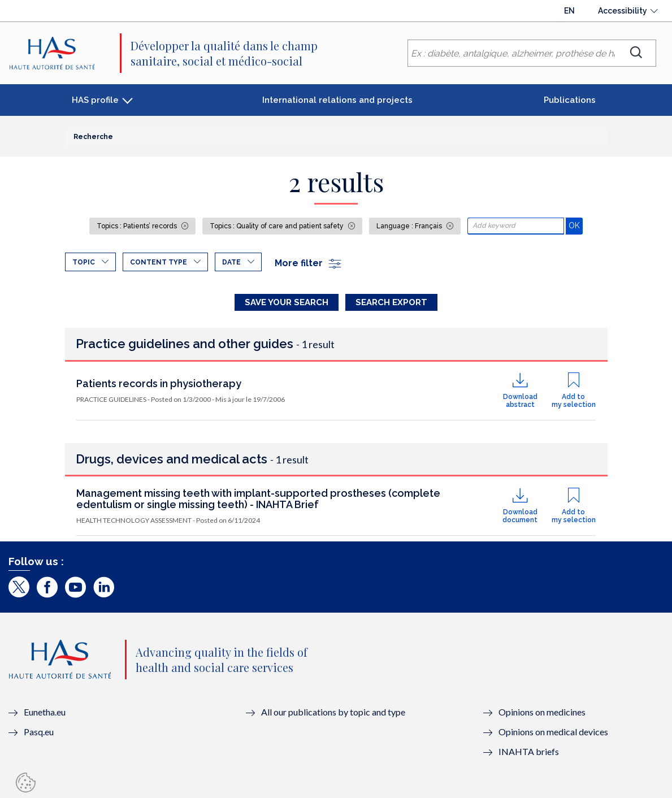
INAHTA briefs (529, 751)
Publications (570, 100)
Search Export (391, 302)
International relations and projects (337, 100)
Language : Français (410, 226)
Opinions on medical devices (553, 732)
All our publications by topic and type (333, 712)
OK (576, 225)
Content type (159, 262)
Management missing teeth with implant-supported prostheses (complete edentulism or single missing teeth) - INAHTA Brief (258, 499)
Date (231, 262)
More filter (309, 263)
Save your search (287, 302)
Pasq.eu (39, 732)
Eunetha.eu (45, 712)
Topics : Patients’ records (138, 226)
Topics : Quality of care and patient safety (278, 226)
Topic (84, 262)
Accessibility (623, 11)
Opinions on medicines (542, 712)
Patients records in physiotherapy (159, 383)
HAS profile (95, 100)
